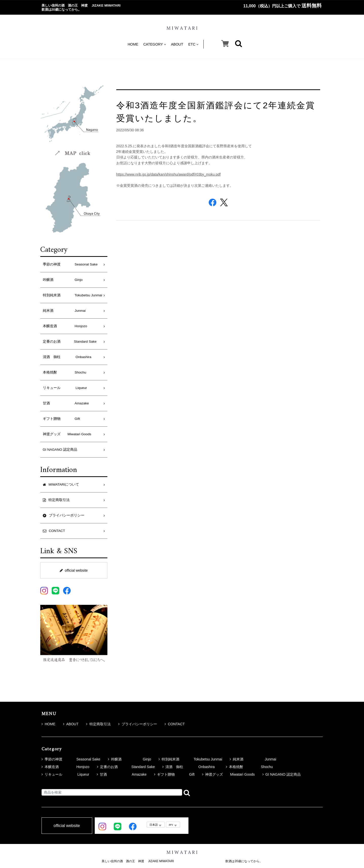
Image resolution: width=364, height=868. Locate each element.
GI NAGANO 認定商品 (60, 450)
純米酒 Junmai (64, 311)
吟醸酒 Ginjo (63, 280)
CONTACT (175, 724)
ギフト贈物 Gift (61, 419)
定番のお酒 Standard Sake (70, 342)
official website (74, 570)
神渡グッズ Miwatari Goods (67, 434)
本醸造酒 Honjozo (65, 326)
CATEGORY (155, 44)
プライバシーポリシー (138, 724)
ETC (193, 44)
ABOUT (177, 44)
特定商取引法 (98, 724)
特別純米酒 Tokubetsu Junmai (73, 295)
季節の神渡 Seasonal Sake (70, 264)
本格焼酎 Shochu (65, 372)
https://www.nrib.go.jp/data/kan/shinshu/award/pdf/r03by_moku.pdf (168, 174)
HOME (133, 44)
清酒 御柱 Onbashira (69, 357)
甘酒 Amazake (66, 403)
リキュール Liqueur (65, 388)
